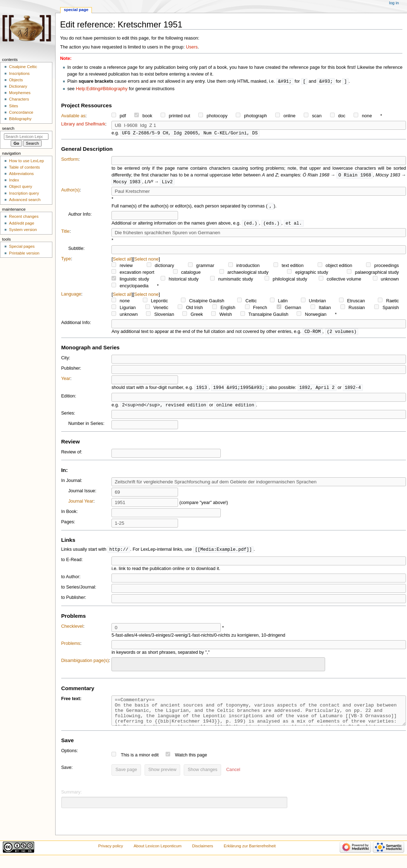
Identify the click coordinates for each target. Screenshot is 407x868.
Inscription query (24, 193)
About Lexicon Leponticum (158, 855)
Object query (20, 186)
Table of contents (24, 167)
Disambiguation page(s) (85, 664)
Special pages (22, 246)
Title (66, 233)
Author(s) (71, 191)
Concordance (21, 112)
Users (192, 47)
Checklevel (72, 630)
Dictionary (18, 86)
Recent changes (24, 216)
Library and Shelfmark (83, 124)
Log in (394, 3)
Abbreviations (21, 174)
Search (8, 128)
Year (66, 381)
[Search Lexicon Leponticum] (26, 137)
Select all (122, 261)
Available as (73, 116)
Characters (19, 99)
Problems (71, 647)
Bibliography (20, 119)
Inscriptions (19, 73)
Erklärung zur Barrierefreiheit (250, 855)
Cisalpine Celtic (23, 67)
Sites (13, 106)
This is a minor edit (140, 764)
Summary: (72, 801)
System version (23, 230)
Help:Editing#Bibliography (102, 89)
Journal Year (81, 504)
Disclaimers (203, 855)
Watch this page (191, 764)
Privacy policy (111, 855)
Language (71, 296)
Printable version (24, 253)
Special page (76, 10)
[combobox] (218, 668)
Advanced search (25, 200)
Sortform (70, 160)
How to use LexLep (26, 161)
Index (14, 180)
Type (66, 261)
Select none (147, 261)
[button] (233, 779)
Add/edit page (22, 223)
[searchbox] (118, 667)
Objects (16, 80)
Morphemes (20, 93)
